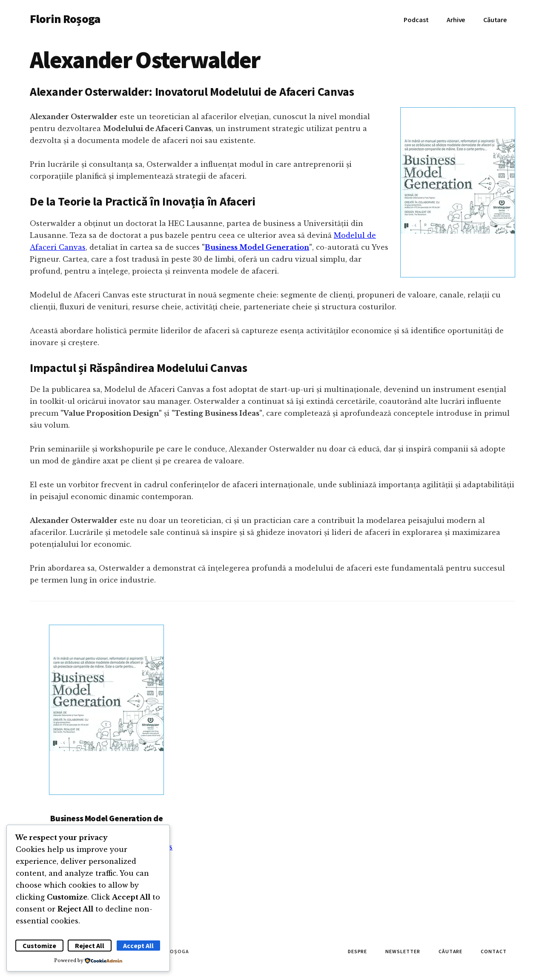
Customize (39, 946)
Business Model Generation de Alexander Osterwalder (106, 823)
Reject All (90, 946)
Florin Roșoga (65, 19)
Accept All (138, 946)
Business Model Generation (257, 247)
